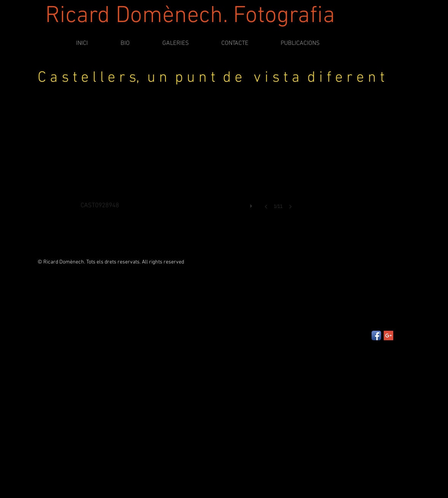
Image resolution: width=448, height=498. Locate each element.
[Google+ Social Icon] (388, 335)
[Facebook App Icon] (376, 335)
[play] (252, 204)
